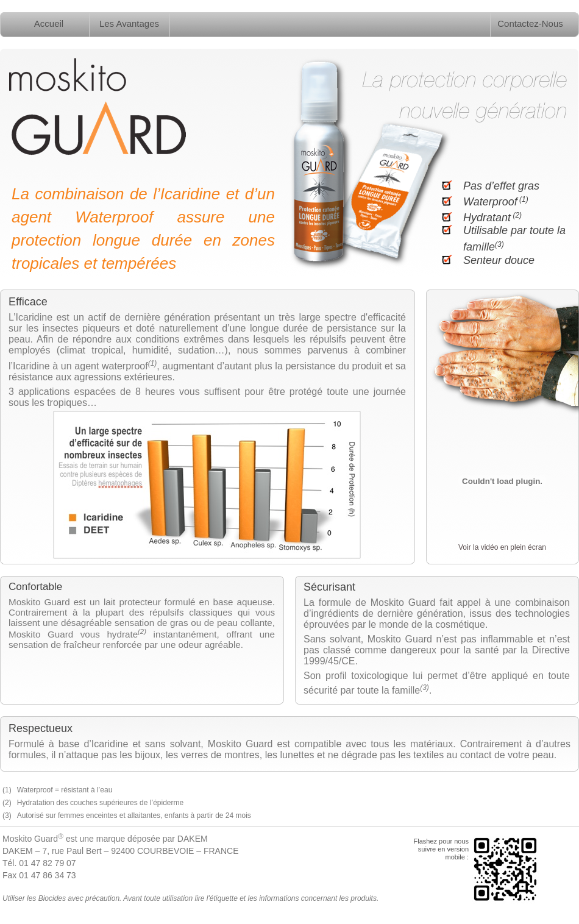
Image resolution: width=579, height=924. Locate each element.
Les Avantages (129, 23)
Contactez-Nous (530, 23)
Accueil (49, 23)
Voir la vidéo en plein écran (502, 547)
